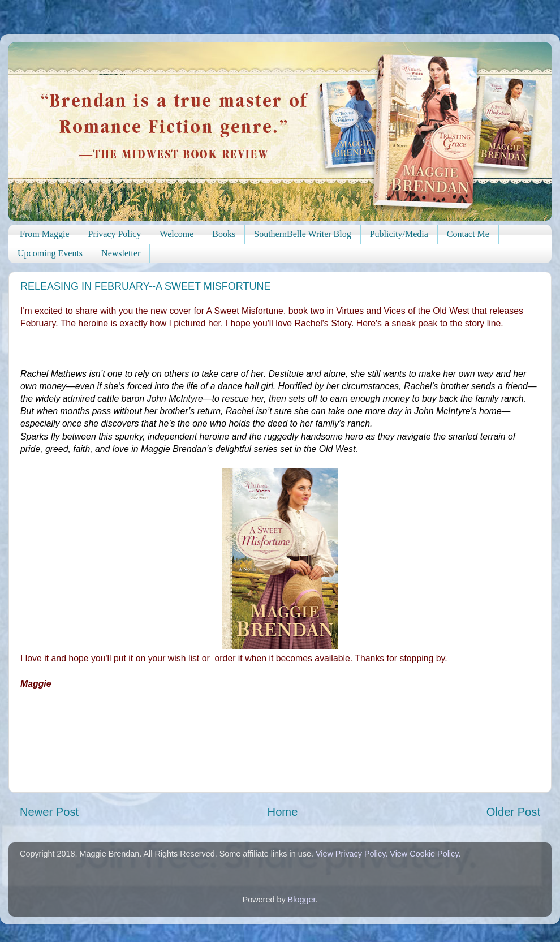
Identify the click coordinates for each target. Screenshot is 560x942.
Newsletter (121, 253)
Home (283, 812)
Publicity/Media (399, 234)
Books (224, 234)
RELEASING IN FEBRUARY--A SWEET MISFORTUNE (145, 286)
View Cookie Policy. (425, 854)
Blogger (302, 900)
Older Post (513, 812)
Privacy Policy (115, 234)
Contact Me (468, 234)
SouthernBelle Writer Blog (302, 234)
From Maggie (45, 234)
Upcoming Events (50, 253)
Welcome (176, 234)
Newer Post (49, 812)
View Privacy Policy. (352, 854)
